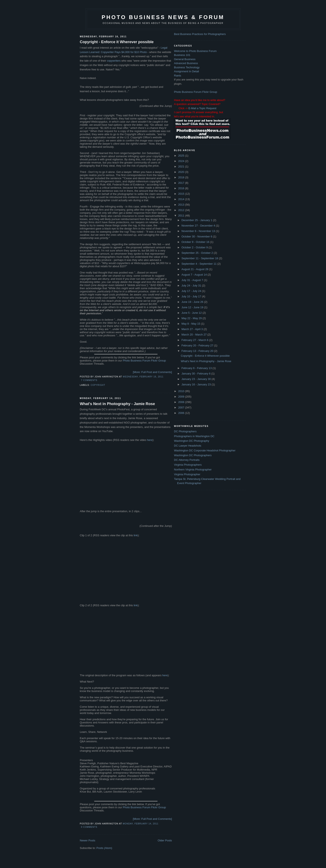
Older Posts (165, 840)
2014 (182, 199)
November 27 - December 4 (199, 226)
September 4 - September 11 (199, 264)
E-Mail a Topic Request (202, 108)
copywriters (114, 61)
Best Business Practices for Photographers (200, 34)
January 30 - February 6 (196, 374)
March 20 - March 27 (195, 335)
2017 (182, 183)
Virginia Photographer (187, 474)
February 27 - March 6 (195, 340)
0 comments (89, 827)
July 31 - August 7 (193, 280)
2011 (182, 216)
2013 (182, 205)
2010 (182, 391)
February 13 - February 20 (198, 351)
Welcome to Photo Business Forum (195, 51)
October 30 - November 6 (197, 236)
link (136, 535)
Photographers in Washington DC (194, 436)
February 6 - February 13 (197, 368)
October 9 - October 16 (196, 242)
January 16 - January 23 (197, 384)
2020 (182, 172)
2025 (182, 156)
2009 (182, 397)
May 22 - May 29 (192, 318)
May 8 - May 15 (191, 324)
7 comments (89, 380)
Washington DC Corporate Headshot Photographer (205, 450)
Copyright (98, 385)
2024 (182, 161)
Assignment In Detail (186, 71)
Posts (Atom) (104, 848)
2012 (182, 210)
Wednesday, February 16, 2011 (143, 377)
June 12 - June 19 (193, 307)
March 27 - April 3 (193, 329)
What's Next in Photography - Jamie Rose (117, 404)
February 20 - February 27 (198, 345)
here (150, 440)
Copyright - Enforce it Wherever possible (117, 42)
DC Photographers (185, 431)
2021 (182, 166)
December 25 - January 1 (197, 220)
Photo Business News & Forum (163, 17)
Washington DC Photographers (193, 455)
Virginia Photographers (188, 465)
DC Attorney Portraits (187, 460)
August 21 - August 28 (195, 269)
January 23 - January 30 (197, 379)
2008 (182, 402)
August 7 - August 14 (195, 275)
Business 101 (182, 55)
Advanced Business (186, 63)
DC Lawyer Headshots (188, 446)
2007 (182, 407)
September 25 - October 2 (198, 253)
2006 (182, 413)
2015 (182, 194)
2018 (182, 177)
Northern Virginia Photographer (193, 470)
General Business (185, 59)
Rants (178, 76)
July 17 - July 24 (192, 291)
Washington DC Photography (192, 441)
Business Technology (187, 67)
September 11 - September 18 (200, 258)
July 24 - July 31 (192, 286)
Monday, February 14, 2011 (140, 824)
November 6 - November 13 (199, 231)
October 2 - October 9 (195, 247)
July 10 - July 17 (192, 296)
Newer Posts (88, 840)
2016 (182, 188)
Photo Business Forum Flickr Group (144, 361)
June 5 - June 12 (192, 313)
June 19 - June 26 (193, 302)
